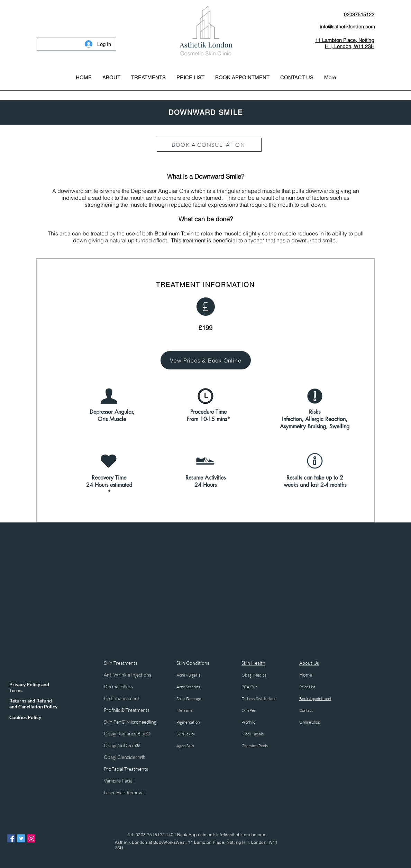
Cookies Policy (25, 717)
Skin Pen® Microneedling (130, 722)
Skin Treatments (121, 663)
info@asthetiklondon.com (241, 835)
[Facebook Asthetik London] (11, 838)
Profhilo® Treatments (127, 710)
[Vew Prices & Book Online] (206, 360)
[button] (148, 78)
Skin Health (253, 663)
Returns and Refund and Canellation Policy (33, 704)
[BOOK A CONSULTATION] (209, 145)
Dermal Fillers (119, 686)
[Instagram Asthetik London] (31, 838)
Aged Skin (185, 746)
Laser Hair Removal (124, 792)
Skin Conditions (193, 663)
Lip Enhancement (122, 698)
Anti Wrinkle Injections (127, 675)
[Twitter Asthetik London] (21, 838)
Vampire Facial (119, 781)
